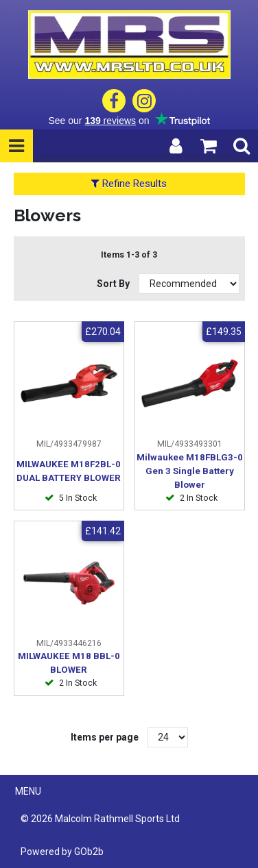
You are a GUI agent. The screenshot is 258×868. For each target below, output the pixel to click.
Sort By (114, 284)
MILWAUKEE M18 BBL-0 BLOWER (69, 663)
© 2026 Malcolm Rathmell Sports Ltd (100, 819)
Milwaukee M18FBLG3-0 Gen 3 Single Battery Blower (190, 471)
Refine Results (129, 184)
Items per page (105, 737)
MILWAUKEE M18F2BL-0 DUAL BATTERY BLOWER (69, 471)
